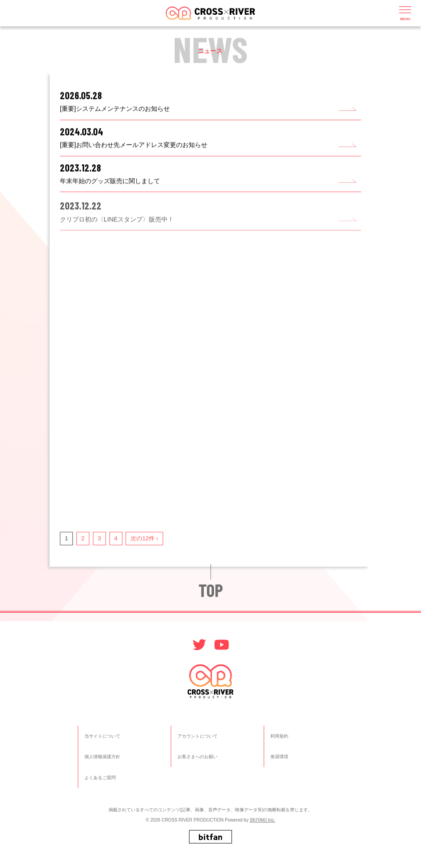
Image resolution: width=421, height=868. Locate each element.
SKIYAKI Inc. (263, 820)
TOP (211, 590)
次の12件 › (144, 539)
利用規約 (279, 736)
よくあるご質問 (100, 778)
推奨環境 (279, 757)
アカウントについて (198, 736)
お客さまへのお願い (198, 757)
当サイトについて (102, 736)
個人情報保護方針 (102, 757)
